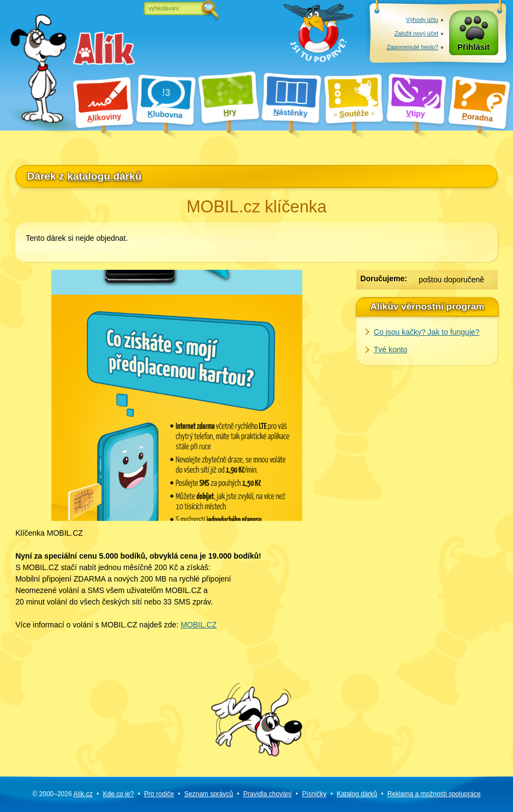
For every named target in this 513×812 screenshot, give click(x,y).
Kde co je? (118, 794)
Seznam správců (209, 794)
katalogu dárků (104, 176)
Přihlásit (473, 47)
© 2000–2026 (62, 794)
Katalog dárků (357, 794)
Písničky (314, 794)
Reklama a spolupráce (434, 794)
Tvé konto (390, 349)
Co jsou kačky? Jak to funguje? (427, 332)
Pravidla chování (268, 794)
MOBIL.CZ (199, 625)
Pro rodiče (159, 794)
